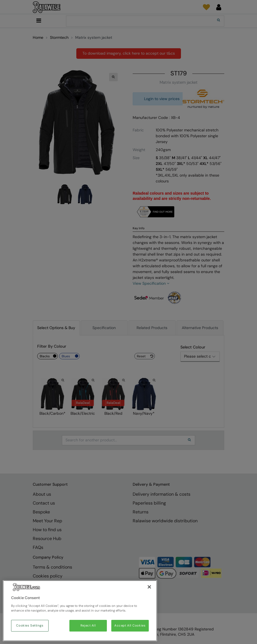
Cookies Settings (30, 626)
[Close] (149, 587)
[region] (80, 611)
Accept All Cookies (130, 626)
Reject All (88, 626)
